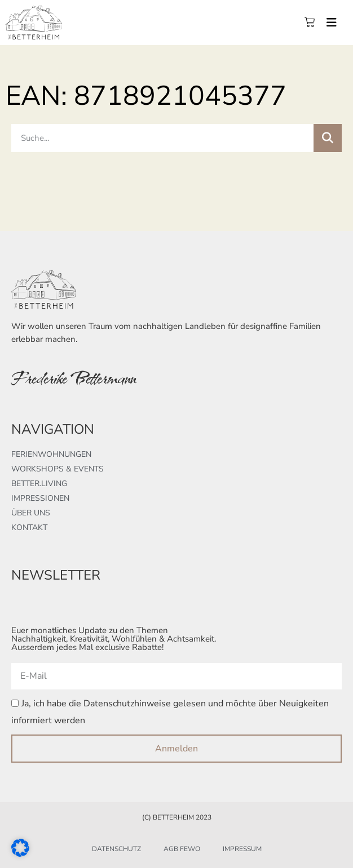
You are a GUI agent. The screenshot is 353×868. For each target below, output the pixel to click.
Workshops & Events (58, 469)
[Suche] (328, 138)
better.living (39, 484)
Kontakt (29, 528)
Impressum (242, 849)
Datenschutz (116, 849)
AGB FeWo (182, 849)
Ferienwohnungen (51, 454)
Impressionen (40, 498)
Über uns (31, 513)
